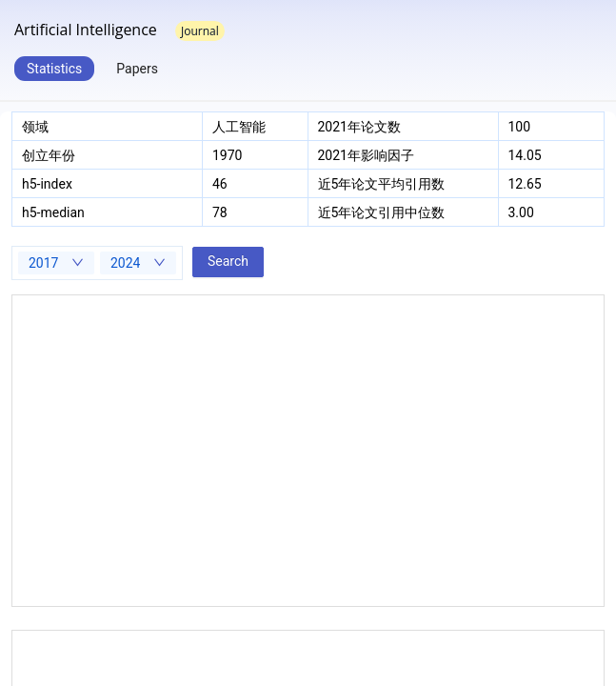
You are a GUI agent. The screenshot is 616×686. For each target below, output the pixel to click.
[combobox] (56, 263)
